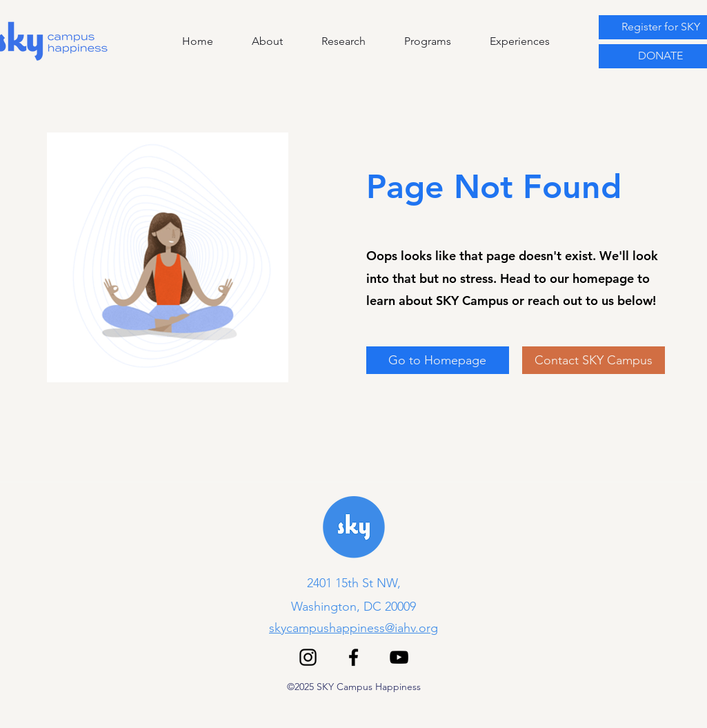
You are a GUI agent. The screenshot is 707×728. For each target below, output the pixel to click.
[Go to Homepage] (438, 360)
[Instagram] (308, 657)
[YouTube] (399, 657)
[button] (415, 41)
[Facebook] (353, 657)
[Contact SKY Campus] (594, 360)
